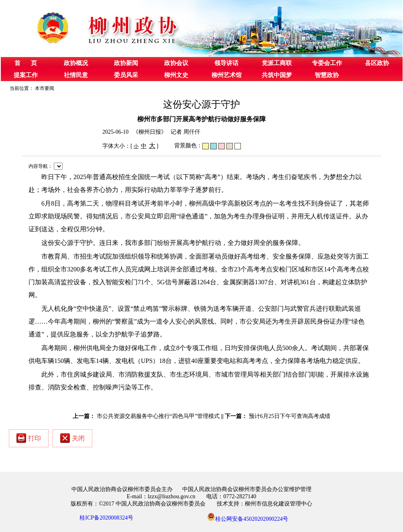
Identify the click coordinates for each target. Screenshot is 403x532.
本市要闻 (45, 88)
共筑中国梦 (277, 75)
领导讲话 (226, 63)
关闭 (72, 438)
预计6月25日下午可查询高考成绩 (290, 416)
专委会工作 (327, 63)
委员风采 (126, 75)
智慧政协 (327, 75)
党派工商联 (277, 63)
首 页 (26, 63)
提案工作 (26, 75)
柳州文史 (176, 75)
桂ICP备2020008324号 (106, 518)
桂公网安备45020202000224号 (248, 517)
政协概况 (76, 63)
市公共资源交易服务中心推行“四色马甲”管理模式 (158, 416)
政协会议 (176, 63)
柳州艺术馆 (227, 75)
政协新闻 (126, 63)
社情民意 (76, 75)
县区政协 (377, 63)
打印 (29, 438)
